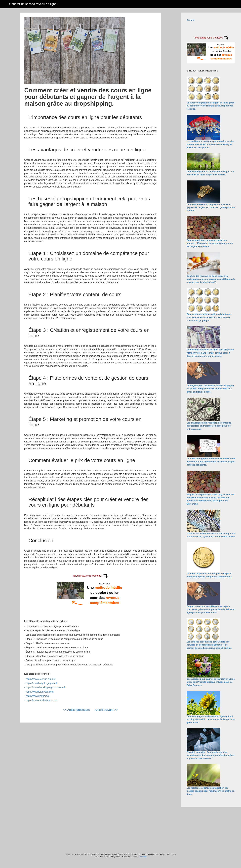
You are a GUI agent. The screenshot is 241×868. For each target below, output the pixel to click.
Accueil (190, 20)
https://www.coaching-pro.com (41, 700)
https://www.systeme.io (38, 696)
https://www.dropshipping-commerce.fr (46, 687)
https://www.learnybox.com (40, 692)
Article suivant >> (106, 710)
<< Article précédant (76, 710)
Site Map (143, 857)
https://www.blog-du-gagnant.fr (42, 683)
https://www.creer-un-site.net (41, 679)
